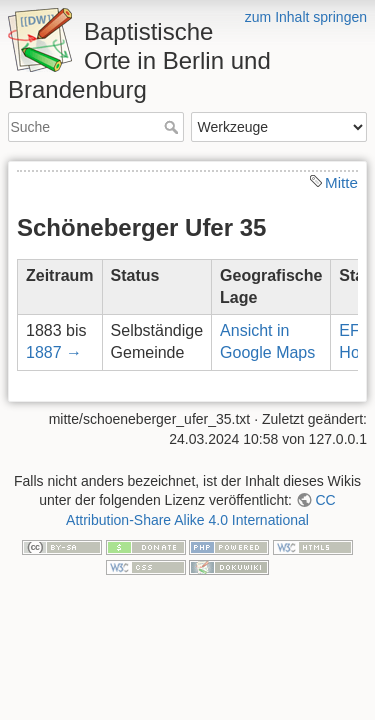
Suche (173, 127)
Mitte (341, 182)
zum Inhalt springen (306, 17)
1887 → (54, 352)
